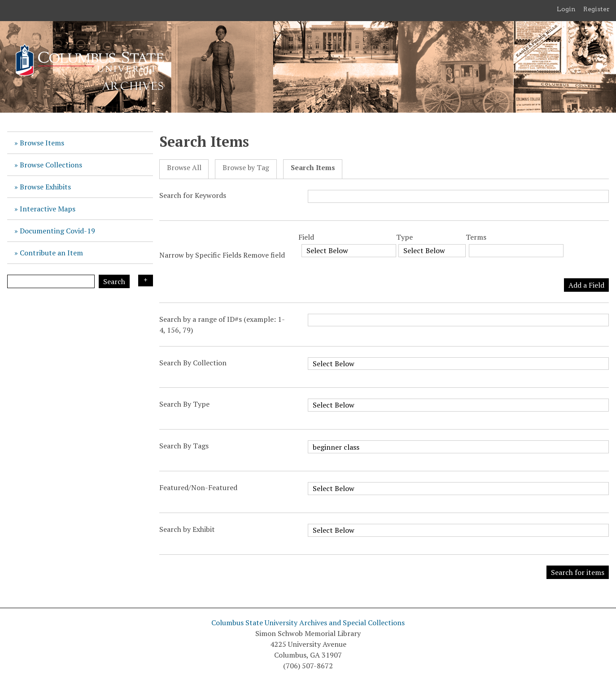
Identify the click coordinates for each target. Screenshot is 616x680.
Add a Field (586, 285)
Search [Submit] (114, 281)
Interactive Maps (48, 209)
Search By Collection (193, 363)
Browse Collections (51, 165)
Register (596, 9)
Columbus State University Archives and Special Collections (308, 623)
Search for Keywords (193, 195)
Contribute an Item (51, 253)
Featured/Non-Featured (198, 487)
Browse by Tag (246, 168)
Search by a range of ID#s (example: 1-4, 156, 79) (222, 325)
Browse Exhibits (45, 187)
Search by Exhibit (187, 529)
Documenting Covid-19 (57, 231)
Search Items (313, 168)
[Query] (51, 281)
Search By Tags (184, 446)
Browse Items (42, 143)
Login (566, 9)
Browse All (184, 168)
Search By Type (184, 404)
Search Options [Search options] (145, 281)
